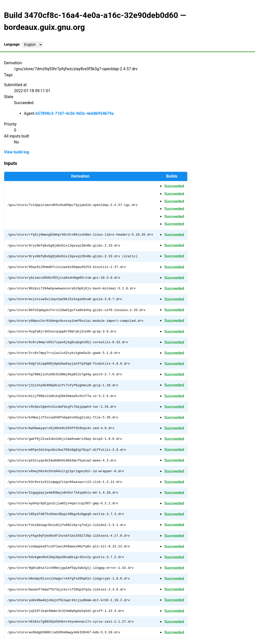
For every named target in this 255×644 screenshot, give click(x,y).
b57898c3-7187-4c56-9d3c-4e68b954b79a (75, 113)
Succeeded (174, 186)
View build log (17, 152)
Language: (12, 44)
